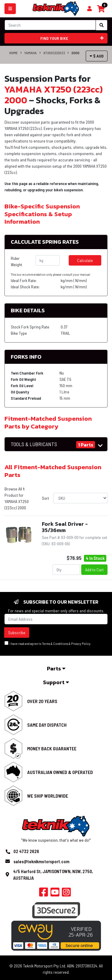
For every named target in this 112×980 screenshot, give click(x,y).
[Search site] (102, 25)
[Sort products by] (80, 498)
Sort (45, 498)
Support (56, 682)
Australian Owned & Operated (60, 772)
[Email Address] (56, 619)
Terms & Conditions (55, 644)
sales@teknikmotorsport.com (41, 861)
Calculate (85, 260)
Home (13, 53)
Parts (56, 668)
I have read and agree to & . (48, 643)
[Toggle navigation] (10, 9)
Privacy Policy (81, 644)
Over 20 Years (42, 701)
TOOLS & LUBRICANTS (34, 444)
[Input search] (50, 25)
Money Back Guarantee (52, 748)
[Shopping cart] (89, 9)
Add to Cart (94, 570)
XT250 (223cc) (54, 53)
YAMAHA (30, 53)
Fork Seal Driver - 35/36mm (65, 527)
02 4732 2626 (26, 851)
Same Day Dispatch (47, 725)
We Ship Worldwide (48, 796)
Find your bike (72, 38)
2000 (75, 53)
